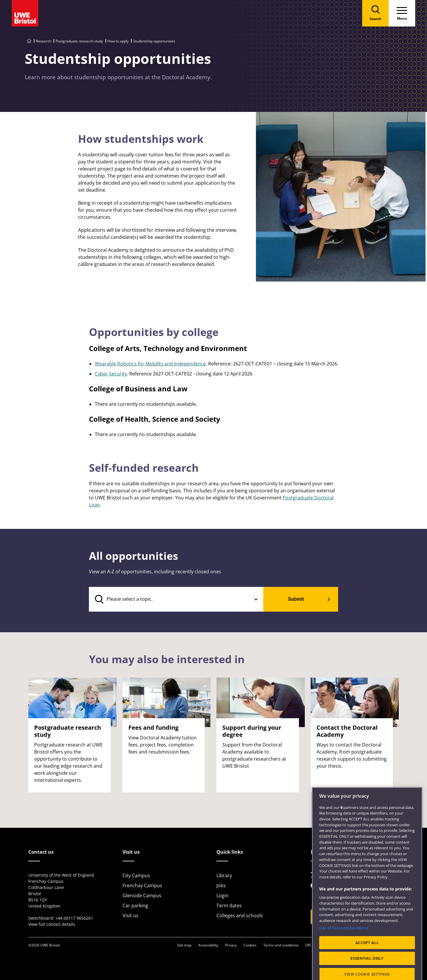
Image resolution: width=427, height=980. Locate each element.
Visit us (130, 916)
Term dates (229, 905)
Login (222, 895)
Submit (296, 599)
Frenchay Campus (142, 885)
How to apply (118, 41)
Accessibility (208, 945)
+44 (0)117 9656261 (74, 918)
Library (224, 875)
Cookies (250, 945)
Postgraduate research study (79, 41)
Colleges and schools (240, 916)
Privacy (231, 945)
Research (44, 41)
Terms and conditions (281, 945)
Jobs (221, 885)
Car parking (135, 905)
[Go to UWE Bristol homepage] (29, 41)
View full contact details (52, 924)
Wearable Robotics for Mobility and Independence (150, 364)
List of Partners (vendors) (344, 953)
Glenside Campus (142, 895)
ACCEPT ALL (367, 968)
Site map (184, 945)
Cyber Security (111, 374)
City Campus (136, 875)
